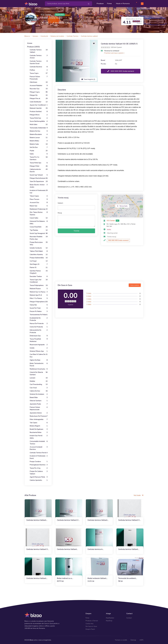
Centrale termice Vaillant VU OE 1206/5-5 (68, 520)
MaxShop (109, 620)
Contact (129, 618)
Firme (109, 3)
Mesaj (60, 213)
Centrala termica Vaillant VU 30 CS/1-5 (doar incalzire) (129, 520)
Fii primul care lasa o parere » (114, 53)
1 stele (89, 304)
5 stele (89, 293)
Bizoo (32, 640)
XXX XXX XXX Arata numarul (65, 23)
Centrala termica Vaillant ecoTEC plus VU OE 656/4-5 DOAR (38, 520)
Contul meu (90, 623)
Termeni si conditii (121, 640)
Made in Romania (123, 3)
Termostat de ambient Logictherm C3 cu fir (127, 578)
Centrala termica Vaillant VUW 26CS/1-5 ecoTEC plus (38, 578)
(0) (140, 293)
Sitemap (133, 640)
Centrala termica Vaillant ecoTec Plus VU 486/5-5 (97, 520)
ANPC (141, 640)
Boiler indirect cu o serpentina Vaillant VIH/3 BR (68, 578)
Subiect (60, 203)
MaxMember (110, 618)
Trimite (76, 231)
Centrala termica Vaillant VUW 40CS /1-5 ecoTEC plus (130, 549)
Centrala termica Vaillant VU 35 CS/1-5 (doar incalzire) (38, 549)
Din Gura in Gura (91, 626)
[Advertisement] (99, 263)
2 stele (89, 301)
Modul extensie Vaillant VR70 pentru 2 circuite (97, 578)
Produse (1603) (33, 47)
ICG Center (46, 14)
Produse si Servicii (92, 620)
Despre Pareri (90, 629)
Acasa (30, 43)
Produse (100, 3)
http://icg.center (112, 233)
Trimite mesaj (112, 236)
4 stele (89, 296)
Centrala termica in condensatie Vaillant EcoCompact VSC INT (96, 549)
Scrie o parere (135, 285)
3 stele (89, 299)
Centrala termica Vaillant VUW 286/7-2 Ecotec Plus (67, 549)
